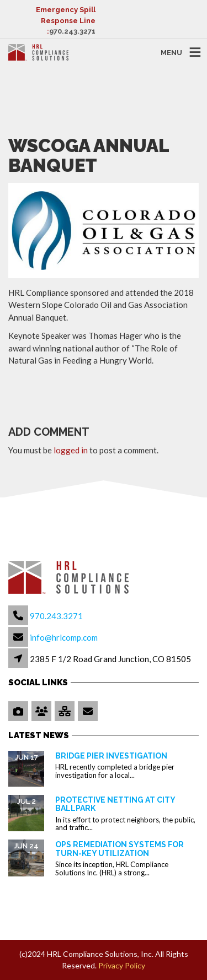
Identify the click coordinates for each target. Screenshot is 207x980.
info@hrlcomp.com (64, 637)
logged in (71, 450)
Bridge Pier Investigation (111, 756)
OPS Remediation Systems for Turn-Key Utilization (120, 849)
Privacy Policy (122, 965)
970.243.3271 (72, 31)
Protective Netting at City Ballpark (115, 804)
